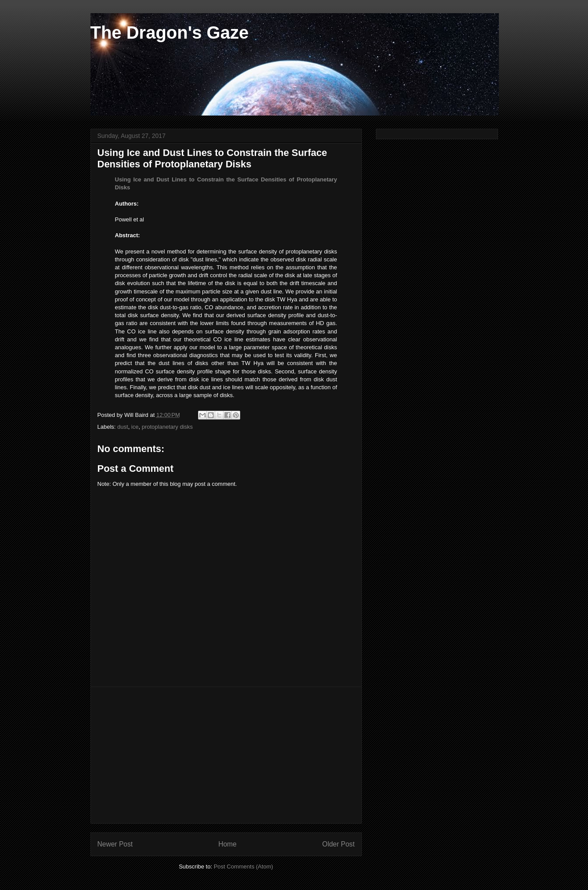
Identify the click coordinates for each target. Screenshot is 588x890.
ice (135, 427)
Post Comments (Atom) (243, 866)
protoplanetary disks (167, 427)
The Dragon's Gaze (170, 33)
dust (123, 427)
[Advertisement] (226, 755)
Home (227, 844)
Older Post (339, 844)
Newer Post (115, 844)
